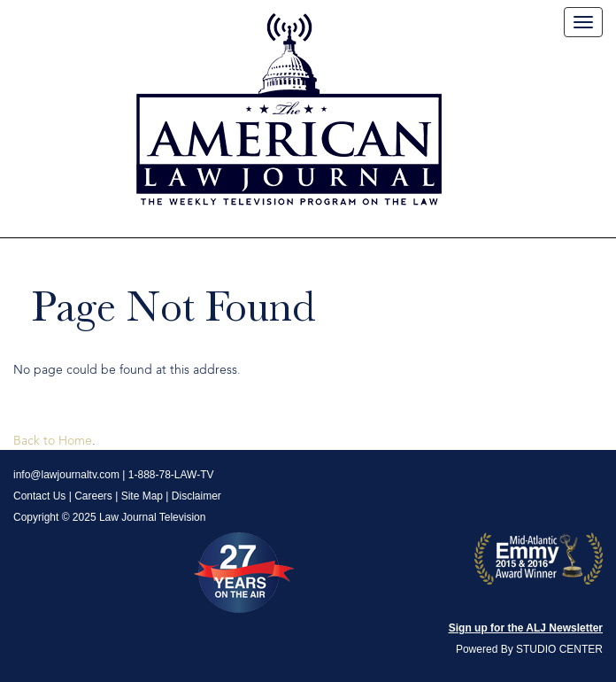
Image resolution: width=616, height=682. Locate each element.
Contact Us (39, 496)
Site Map (142, 496)
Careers (93, 496)
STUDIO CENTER (559, 649)
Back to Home (53, 441)
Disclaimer (196, 496)
